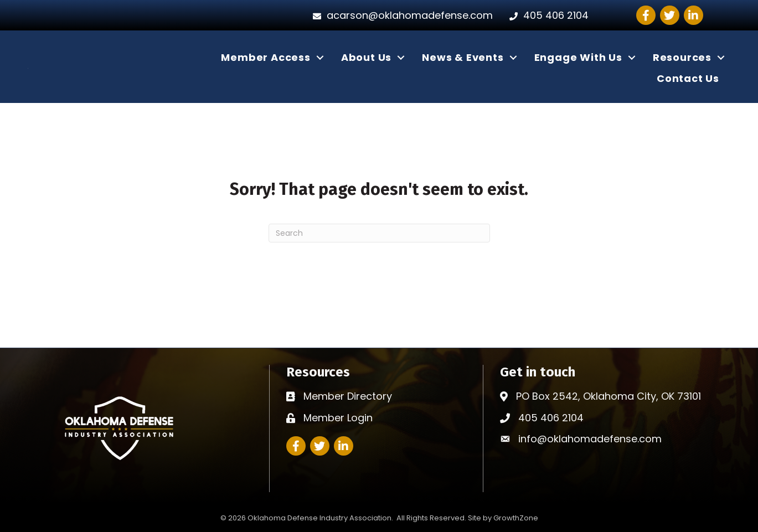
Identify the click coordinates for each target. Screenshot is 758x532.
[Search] (379, 233)
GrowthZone (516, 518)
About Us (366, 57)
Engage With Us (578, 57)
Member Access (265, 57)
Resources (682, 57)
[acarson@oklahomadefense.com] (400, 16)
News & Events (463, 57)
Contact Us (688, 78)
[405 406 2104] (546, 16)
